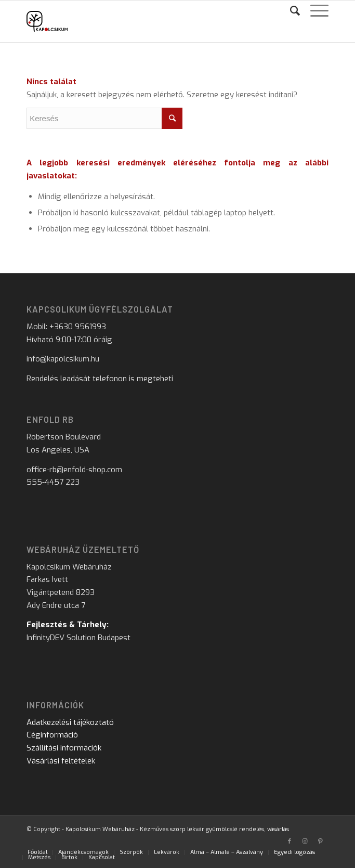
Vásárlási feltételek (61, 761)
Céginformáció (52, 735)
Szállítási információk (64, 748)
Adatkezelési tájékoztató (70, 722)
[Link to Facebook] (290, 841)
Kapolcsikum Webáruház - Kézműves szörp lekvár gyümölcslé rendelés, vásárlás (177, 829)
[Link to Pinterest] (321, 841)
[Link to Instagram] (305, 841)
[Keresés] (290, 11)
